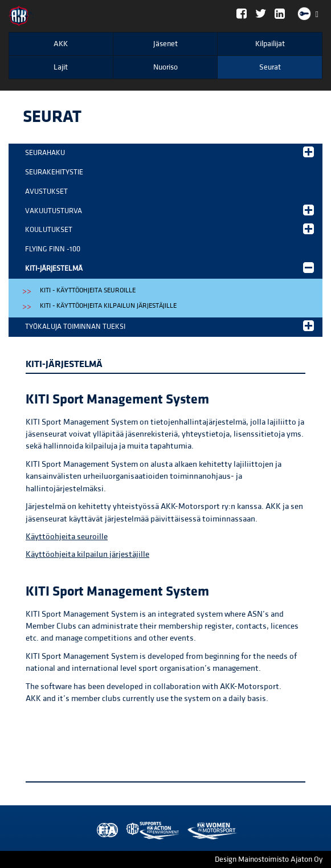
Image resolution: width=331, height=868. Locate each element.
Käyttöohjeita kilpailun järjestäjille (87, 554)
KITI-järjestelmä (169, 268)
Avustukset (46, 191)
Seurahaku (169, 152)
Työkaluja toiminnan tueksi (169, 326)
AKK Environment (128, 831)
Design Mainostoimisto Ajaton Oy (269, 859)
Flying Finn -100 (53, 249)
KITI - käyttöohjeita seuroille (88, 290)
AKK (61, 44)
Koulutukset (169, 229)
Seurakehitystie (54, 172)
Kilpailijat (270, 44)
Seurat (270, 67)
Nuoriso (165, 67)
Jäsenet (165, 44)
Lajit (61, 67)
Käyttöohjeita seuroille (67, 537)
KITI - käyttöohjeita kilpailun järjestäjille (108, 306)
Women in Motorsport (150, 831)
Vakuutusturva (169, 210)
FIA (105, 831)
